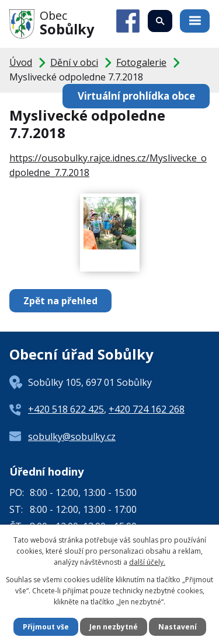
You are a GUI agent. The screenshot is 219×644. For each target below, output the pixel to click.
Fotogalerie (141, 62)
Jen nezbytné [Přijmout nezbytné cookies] (114, 627)
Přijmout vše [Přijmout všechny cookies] (46, 627)
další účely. (147, 562)
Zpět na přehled (60, 301)
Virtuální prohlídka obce (136, 96)
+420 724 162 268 (147, 409)
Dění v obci (74, 62)
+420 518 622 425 (66, 409)
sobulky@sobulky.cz (72, 437)
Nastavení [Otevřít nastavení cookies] (178, 627)
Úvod (21, 62)
